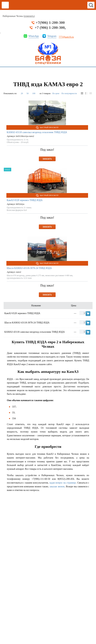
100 (34, 93)
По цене (56, 93)
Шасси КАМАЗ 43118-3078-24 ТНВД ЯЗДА (29, 268)
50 (27, 93)
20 (22, 93)
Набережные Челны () (19, 16)
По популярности (69, 93)
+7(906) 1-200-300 (50, 23)
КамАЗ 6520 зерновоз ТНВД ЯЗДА (25, 200)
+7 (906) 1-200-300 (50, 28)
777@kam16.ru (66, 37)
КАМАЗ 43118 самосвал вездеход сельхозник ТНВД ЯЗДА (37, 132)
